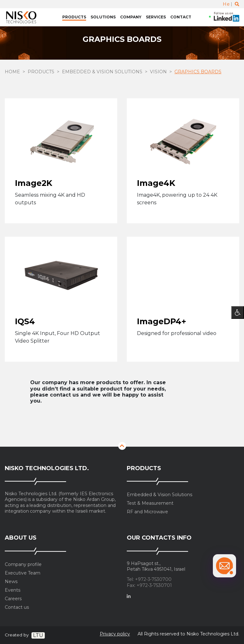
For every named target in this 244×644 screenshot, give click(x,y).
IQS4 (25, 321)
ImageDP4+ (162, 321)
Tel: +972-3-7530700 (149, 579)
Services (156, 17)
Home (12, 72)
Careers (13, 599)
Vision (158, 72)
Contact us (17, 607)
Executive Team (23, 573)
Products (74, 17)
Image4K (156, 183)
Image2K (34, 183)
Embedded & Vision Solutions (102, 72)
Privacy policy (115, 634)
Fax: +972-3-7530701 (149, 585)
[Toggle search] (237, 4)
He (226, 4)
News (11, 582)
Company (131, 17)
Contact (181, 17)
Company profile (23, 565)
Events (13, 590)
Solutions (103, 17)
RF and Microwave (147, 512)
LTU (38, 635)
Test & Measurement (150, 503)
